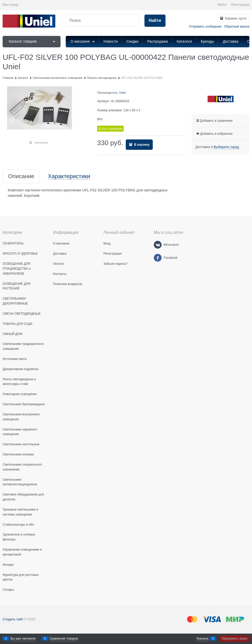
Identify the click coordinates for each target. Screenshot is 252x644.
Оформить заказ (235, 639)
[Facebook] (158, 258)
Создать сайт (13, 619)
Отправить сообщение (205, 27)
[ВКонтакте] (158, 245)
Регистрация (240, 5)
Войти (222, 5)
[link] (226, 147)
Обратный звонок (237, 27)
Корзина (202, 639)
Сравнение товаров (64, 639)
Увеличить (41, 143)
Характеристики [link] (69, 176)
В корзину (141, 145)
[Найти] (155, 21)
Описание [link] (21, 176)
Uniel (122, 93)
